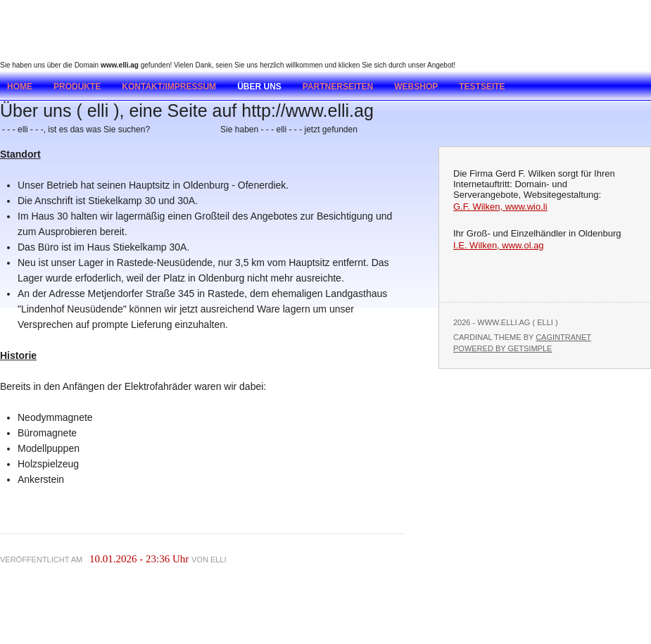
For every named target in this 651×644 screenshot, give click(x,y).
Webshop (416, 87)
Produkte (77, 87)
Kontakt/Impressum (169, 87)
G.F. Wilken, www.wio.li (500, 207)
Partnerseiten (338, 87)
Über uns (259, 87)
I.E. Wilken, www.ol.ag (499, 245)
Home (20, 87)
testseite (482, 87)
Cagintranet (563, 337)
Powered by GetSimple (503, 348)
